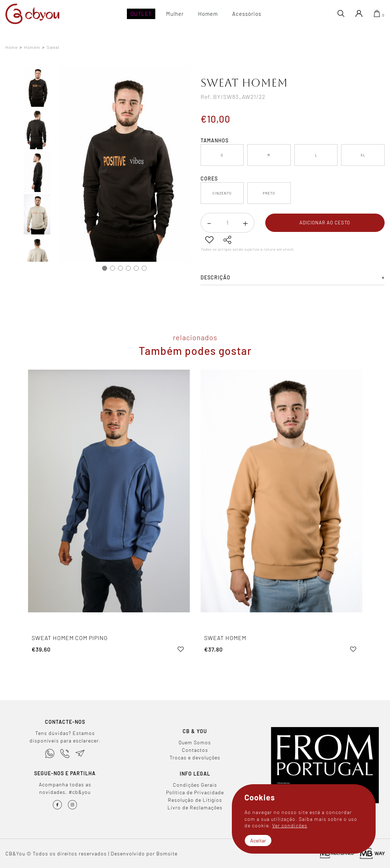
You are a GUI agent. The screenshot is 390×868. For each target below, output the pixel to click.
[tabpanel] (125, 164)
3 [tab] (120, 268)
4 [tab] (128, 268)
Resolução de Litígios (195, 800)
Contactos (195, 750)
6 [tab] (144, 268)
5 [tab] (136, 268)
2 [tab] (113, 268)
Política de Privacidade (195, 792)
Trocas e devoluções (195, 757)
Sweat (53, 47)
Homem (32, 47)
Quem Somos (195, 742)
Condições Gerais (195, 785)
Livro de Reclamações (195, 807)
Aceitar (258, 840)
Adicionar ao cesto (325, 223)
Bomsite (167, 853)
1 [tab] (105, 268)
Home (12, 47)
